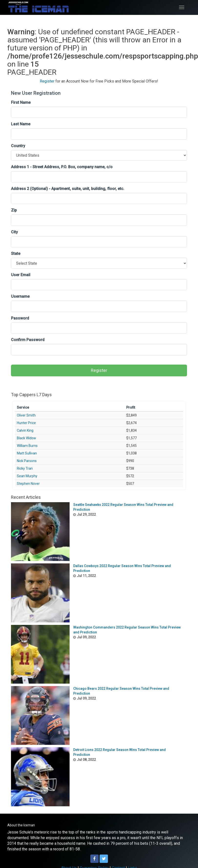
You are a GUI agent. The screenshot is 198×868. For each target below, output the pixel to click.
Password (20, 318)
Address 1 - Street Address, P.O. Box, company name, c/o (62, 167)
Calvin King (25, 430)
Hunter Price (26, 423)
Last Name (21, 124)
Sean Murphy (27, 476)
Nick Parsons (27, 461)
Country (18, 146)
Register (47, 81)
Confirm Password (28, 340)
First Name (21, 102)
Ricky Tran (25, 468)
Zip (14, 210)
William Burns (27, 446)
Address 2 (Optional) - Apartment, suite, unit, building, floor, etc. (68, 189)
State (16, 254)
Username (20, 296)
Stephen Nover (28, 484)
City (14, 232)
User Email (21, 275)
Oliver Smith (26, 415)
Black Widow (26, 438)
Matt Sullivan (27, 453)
